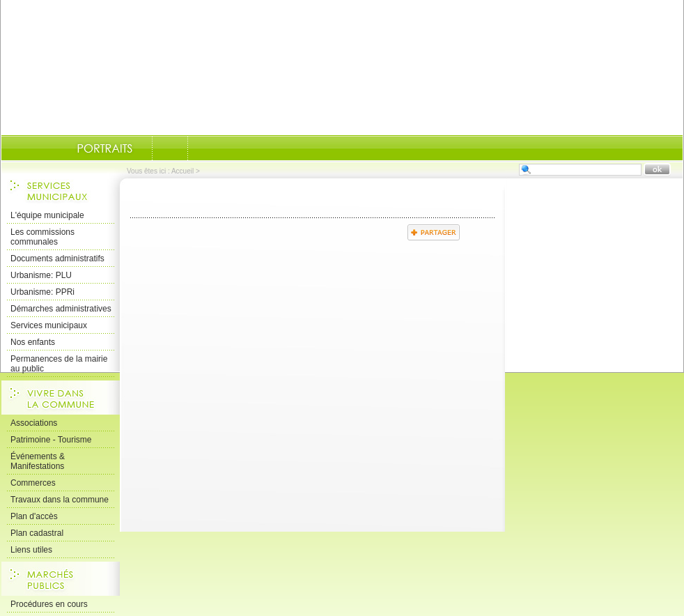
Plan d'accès (34, 516)
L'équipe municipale (47, 215)
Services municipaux (49, 325)
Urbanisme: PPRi (42, 292)
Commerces (33, 483)
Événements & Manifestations (38, 461)
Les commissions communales (42, 237)
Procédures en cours (49, 604)
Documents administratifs (57, 259)
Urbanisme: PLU (41, 275)
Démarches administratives (61, 309)
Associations (34, 423)
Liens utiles (31, 550)
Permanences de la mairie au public (59, 364)
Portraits (104, 148)
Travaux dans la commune (60, 500)
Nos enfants (33, 342)
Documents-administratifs (170, 148)
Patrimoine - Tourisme (51, 440)
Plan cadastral (37, 533)
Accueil (182, 171)
